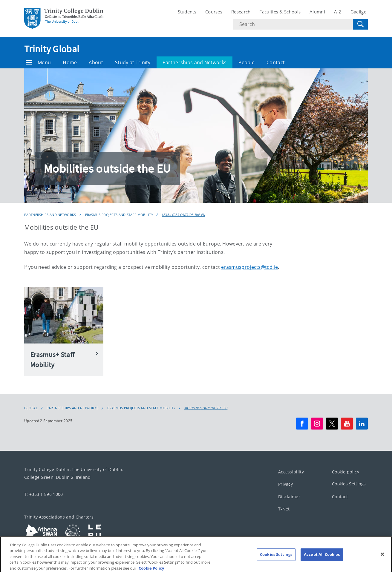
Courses (214, 12)
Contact (276, 62)
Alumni (317, 12)
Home (70, 62)
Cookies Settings (349, 484)
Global (31, 408)
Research (241, 12)
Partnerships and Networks (195, 62)
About (96, 62)
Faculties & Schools (280, 12)
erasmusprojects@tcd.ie (249, 267)
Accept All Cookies (322, 561)
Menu (38, 62)
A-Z (338, 12)
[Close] (382, 561)
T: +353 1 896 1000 (43, 494)
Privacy (285, 484)
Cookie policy (346, 472)
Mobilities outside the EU (184, 215)
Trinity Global (52, 49)
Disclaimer (289, 497)
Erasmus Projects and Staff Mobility (119, 215)
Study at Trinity (133, 62)
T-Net (284, 509)
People (246, 62)
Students (187, 12)
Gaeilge (358, 12)
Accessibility (291, 472)
